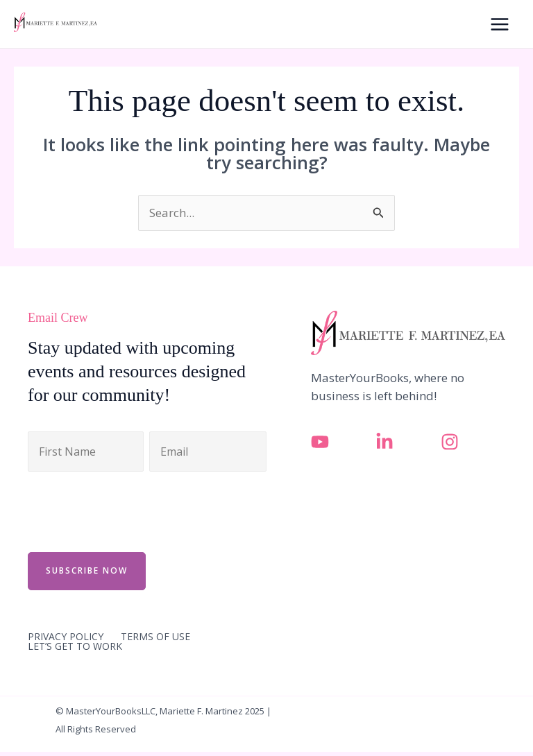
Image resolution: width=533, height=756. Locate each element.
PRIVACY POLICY (66, 637)
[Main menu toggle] (500, 24)
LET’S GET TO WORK (75, 646)
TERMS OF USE (155, 637)
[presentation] (133, 510)
